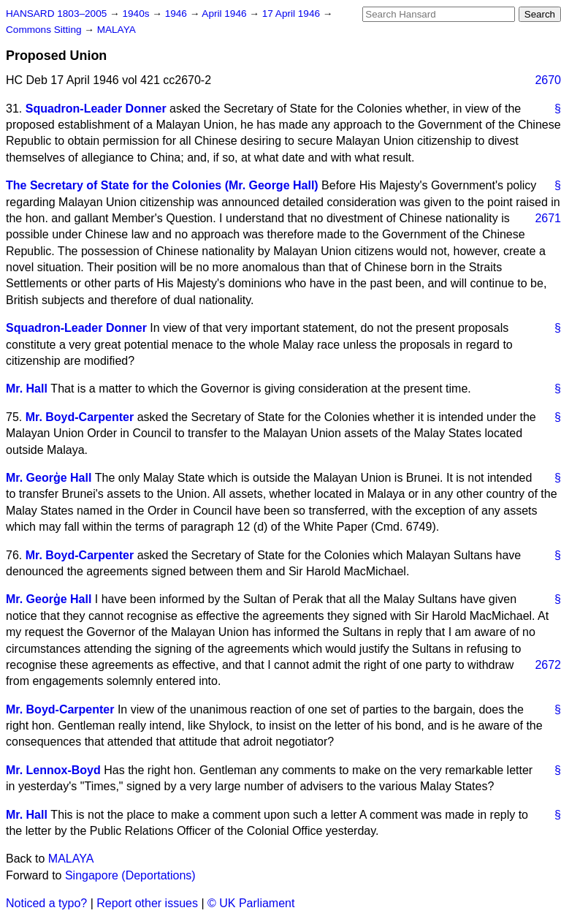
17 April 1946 (293, 14)
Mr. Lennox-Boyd (53, 770)
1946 (178, 14)
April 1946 (225, 14)
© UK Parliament (251, 903)
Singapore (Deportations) (130, 875)
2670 (548, 80)
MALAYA (117, 30)
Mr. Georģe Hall (49, 478)
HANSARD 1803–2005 (56, 14)
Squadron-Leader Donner (96, 109)
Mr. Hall (27, 389)
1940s (137, 14)
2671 (548, 218)
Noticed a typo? (46, 903)
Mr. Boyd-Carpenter (80, 417)
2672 (548, 665)
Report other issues (147, 903)
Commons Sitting (45, 30)
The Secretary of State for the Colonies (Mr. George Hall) (162, 185)
